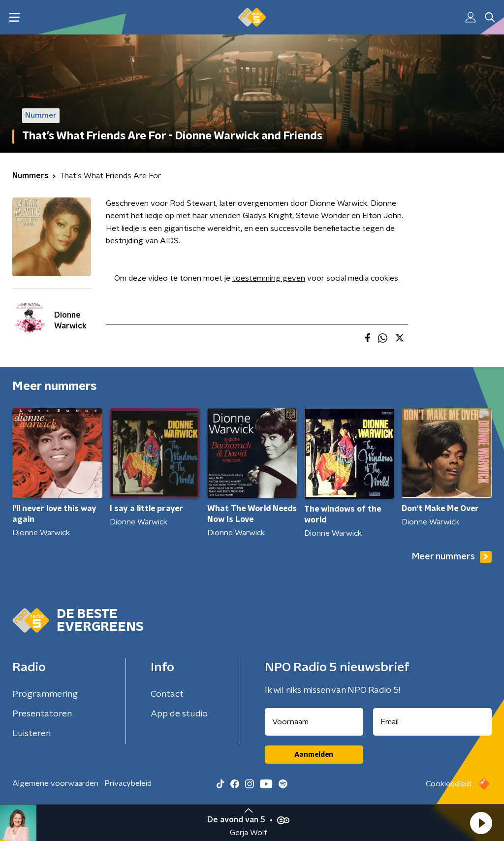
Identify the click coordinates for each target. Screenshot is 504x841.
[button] (481, 823)
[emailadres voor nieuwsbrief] (433, 722)
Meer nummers (452, 557)
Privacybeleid (128, 783)
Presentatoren (42, 714)
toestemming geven (269, 278)
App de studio (179, 714)
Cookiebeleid (448, 784)
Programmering (45, 694)
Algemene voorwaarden (55, 783)
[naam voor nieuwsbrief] (314, 722)
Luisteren (31, 734)
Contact (167, 694)
